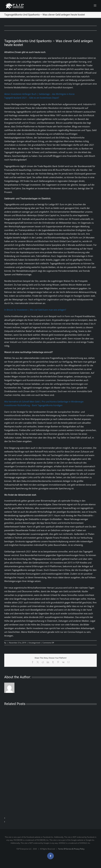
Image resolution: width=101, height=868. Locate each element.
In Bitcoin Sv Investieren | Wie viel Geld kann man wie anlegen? (35, 310)
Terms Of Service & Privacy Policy (71, 849)
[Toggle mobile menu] (95, 5)
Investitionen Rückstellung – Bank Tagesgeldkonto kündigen (33, 405)
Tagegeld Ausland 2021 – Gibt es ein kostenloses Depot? (32, 98)
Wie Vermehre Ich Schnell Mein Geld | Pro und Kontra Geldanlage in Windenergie (44, 402)
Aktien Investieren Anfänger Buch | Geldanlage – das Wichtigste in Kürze (39, 94)
